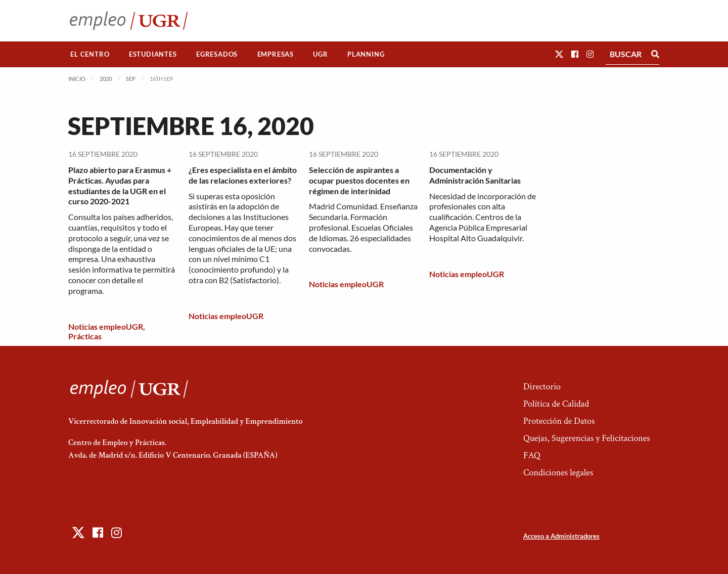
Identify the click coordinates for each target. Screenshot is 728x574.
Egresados (217, 54)
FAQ (532, 455)
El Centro (90, 54)
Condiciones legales (558, 473)
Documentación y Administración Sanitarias (475, 175)
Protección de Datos (559, 421)
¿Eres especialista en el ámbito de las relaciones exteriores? (243, 175)
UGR (320, 54)
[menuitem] (90, 54)
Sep (131, 79)
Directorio (542, 387)
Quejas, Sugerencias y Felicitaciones (587, 438)
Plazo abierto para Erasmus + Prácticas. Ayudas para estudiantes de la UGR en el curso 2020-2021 (120, 185)
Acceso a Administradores (561, 536)
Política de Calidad (556, 404)
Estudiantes (153, 54)
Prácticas (85, 336)
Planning (366, 54)
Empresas (276, 54)
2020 (106, 79)
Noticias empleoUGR (106, 326)
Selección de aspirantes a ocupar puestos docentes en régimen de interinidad (359, 180)
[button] (559, 54)
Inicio (77, 79)
